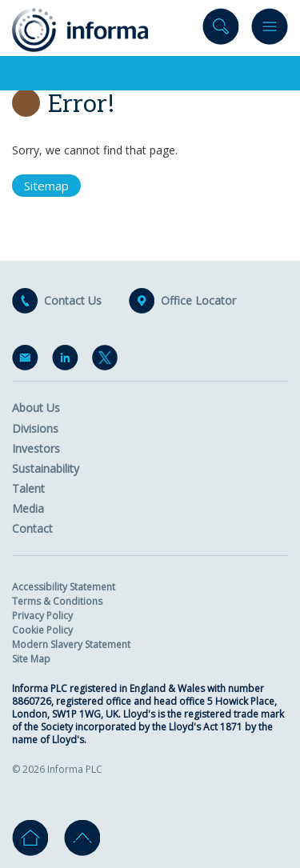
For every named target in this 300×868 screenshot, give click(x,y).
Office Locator (198, 301)
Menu (270, 30)
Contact (32, 528)
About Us (36, 408)
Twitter (108, 361)
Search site (221, 30)
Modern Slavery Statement (71, 644)
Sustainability (46, 468)
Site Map (31, 659)
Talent (28, 488)
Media (28, 508)
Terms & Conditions (57, 601)
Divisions (35, 428)
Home (30, 838)
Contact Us (73, 301)
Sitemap (46, 186)
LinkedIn (68, 361)
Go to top (82, 838)
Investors (36, 448)
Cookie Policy (42, 630)
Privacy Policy (42, 616)
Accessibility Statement (64, 587)
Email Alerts (28, 361)
